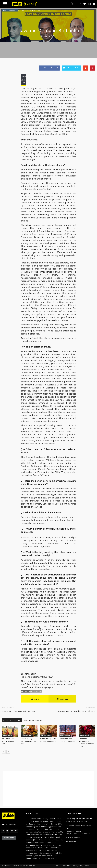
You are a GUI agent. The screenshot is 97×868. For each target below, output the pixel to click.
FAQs (87, 866)
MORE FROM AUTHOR (33, 720)
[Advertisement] (48, 788)
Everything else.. (8, 735)
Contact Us (66, 866)
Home (57, 866)
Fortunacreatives (28, 866)
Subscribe (9, 838)
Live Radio (31, 4)
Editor (46, 36)
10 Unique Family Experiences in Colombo (76, 711)
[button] (72, 4)
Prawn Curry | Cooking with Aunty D (18, 711)
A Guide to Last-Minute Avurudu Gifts (8, 741)
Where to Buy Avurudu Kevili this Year (28, 741)
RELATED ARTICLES (12, 720)
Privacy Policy (78, 866)
